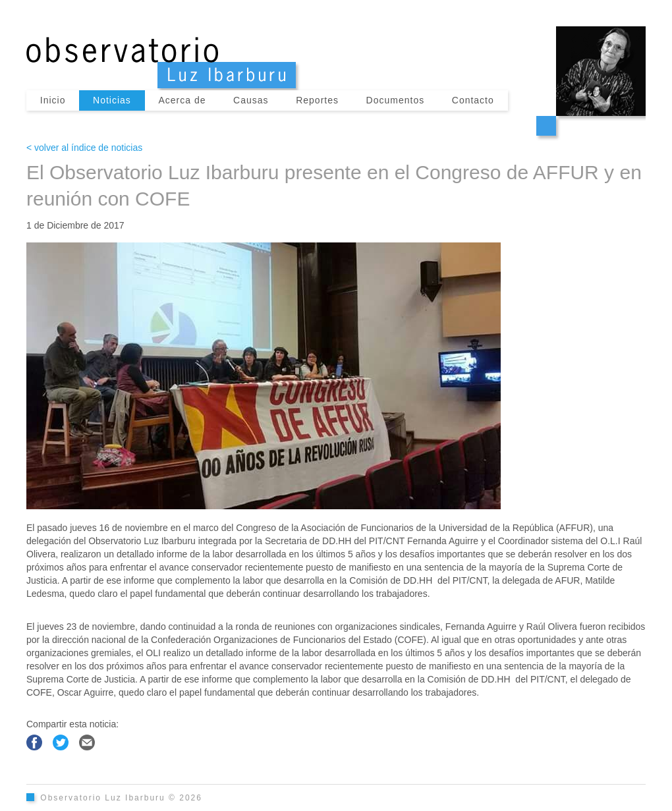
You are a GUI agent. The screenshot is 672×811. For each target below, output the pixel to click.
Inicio (53, 100)
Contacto (473, 100)
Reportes (317, 100)
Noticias (112, 100)
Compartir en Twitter (61, 742)
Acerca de (182, 100)
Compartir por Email (87, 742)
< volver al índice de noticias (84, 148)
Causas (251, 100)
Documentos (396, 100)
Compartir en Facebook (34, 742)
